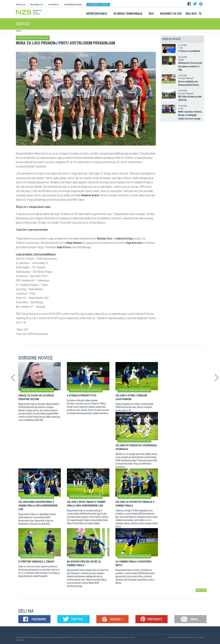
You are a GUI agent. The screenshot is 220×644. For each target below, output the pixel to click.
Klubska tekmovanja (128, 14)
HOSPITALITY (54, 5)
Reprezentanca (97, 14)
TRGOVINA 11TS (37, 5)
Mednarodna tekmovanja (38, 38)
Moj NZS (191, 14)
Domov (19, 31)
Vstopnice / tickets (98, 4)
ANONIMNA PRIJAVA (73, 5)
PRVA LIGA (20, 5)
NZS (151, 14)
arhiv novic (201, 590)
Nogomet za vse (171, 14)
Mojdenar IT (191, 637)
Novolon (201, 637)
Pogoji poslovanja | (121, 637)
